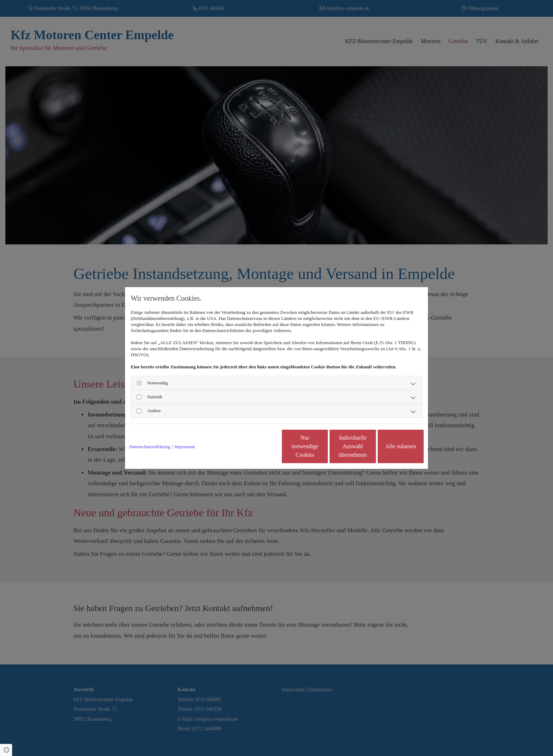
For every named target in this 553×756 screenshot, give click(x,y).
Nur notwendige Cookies (255, 446)
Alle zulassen (391, 446)
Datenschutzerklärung (150, 447)
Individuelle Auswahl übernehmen (323, 446)
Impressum (185, 447)
